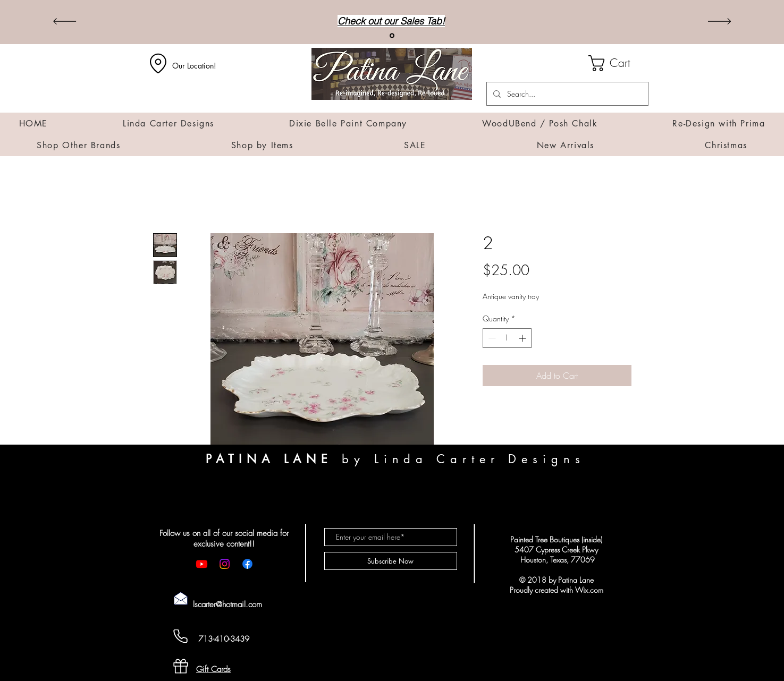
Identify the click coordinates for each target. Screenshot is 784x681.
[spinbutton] (507, 338)
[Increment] (523, 338)
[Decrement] (491, 338)
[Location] (158, 63)
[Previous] (65, 22)
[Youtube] (202, 564)
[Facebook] (247, 564)
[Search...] (566, 94)
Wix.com (589, 590)
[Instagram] (225, 564)
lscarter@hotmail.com (227, 605)
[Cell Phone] (181, 636)
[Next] (719, 22)
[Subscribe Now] (391, 561)
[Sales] (392, 36)
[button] (618, 63)
